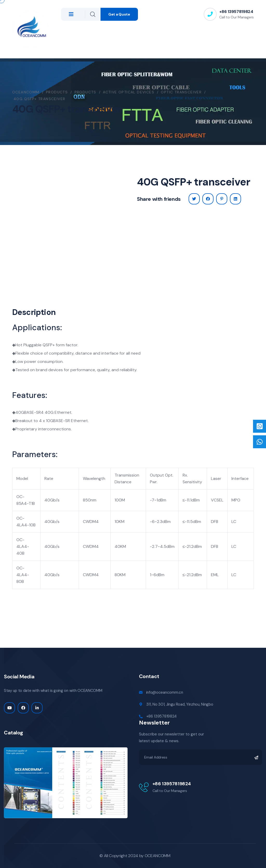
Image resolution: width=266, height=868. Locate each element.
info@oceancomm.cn (165, 692)
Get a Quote (119, 14)
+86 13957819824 (236, 12)
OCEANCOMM (158, 856)
